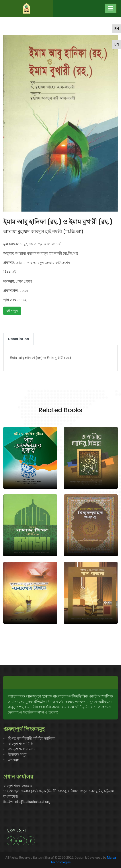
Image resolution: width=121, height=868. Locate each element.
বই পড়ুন (12, 311)
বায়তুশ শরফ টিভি (21, 744)
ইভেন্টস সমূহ (17, 754)
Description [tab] (19, 339)
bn (117, 44)
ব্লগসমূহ (14, 760)
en (117, 29)
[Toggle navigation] (111, 8)
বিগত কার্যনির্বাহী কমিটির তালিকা (32, 738)
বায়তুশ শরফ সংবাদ (22, 749)
